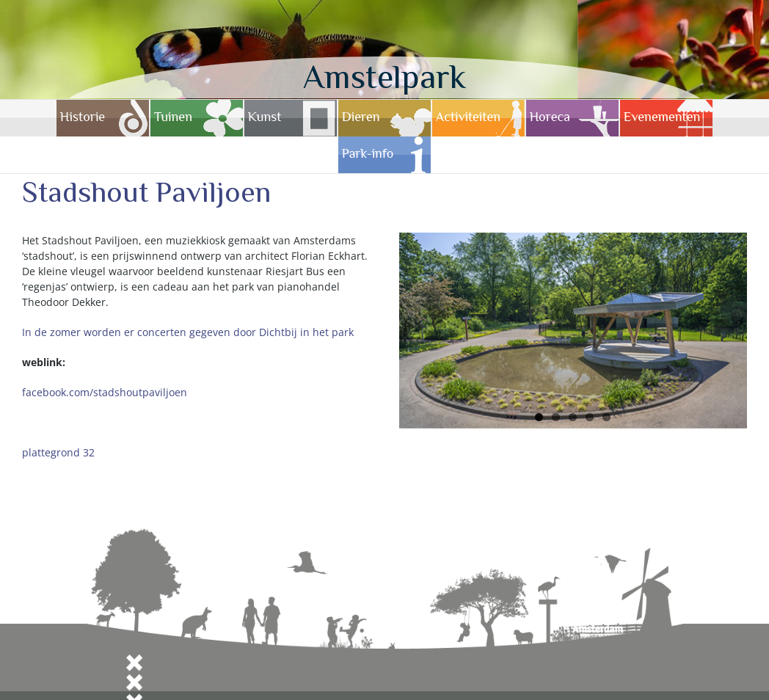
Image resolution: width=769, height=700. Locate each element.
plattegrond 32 (58, 452)
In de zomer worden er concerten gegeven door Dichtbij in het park (188, 332)
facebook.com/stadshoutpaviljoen (105, 392)
